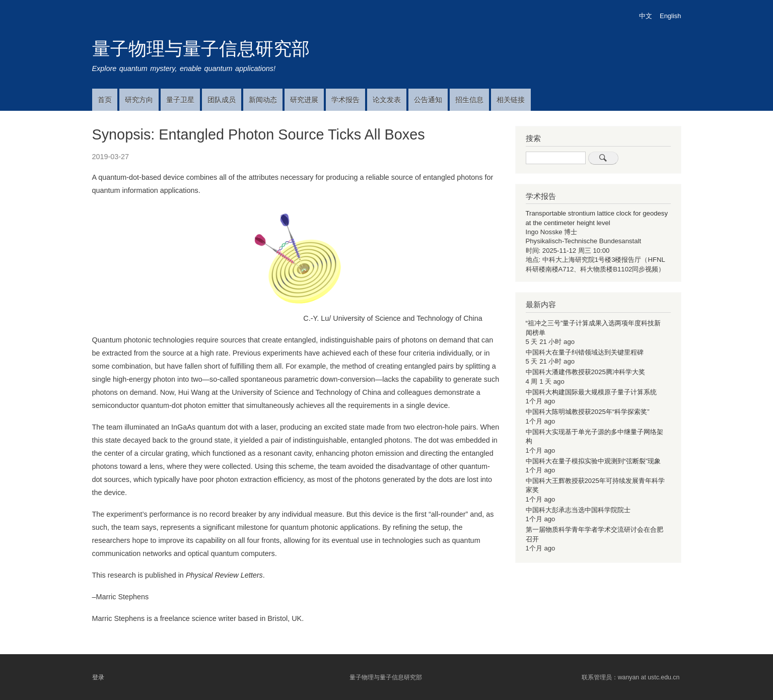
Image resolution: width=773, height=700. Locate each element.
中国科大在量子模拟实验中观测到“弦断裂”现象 (593, 461)
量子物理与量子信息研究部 (201, 49)
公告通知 (428, 100)
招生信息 (469, 100)
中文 (646, 16)
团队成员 (222, 100)
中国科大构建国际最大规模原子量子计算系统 (591, 392)
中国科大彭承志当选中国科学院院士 (578, 510)
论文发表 (387, 100)
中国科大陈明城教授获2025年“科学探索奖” (588, 412)
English (670, 16)
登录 (98, 677)
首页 (105, 100)
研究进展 (304, 100)
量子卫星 (180, 100)
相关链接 (511, 100)
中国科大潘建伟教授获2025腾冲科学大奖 (585, 372)
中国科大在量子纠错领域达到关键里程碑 (585, 352)
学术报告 (345, 100)
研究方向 (139, 100)
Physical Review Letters (224, 575)
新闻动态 (263, 100)
